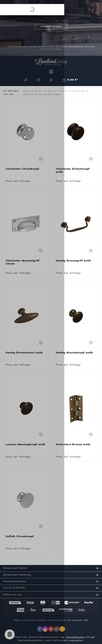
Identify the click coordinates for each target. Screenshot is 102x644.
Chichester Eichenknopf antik (73, 170)
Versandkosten (75, 637)
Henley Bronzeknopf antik (74, 353)
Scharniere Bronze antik (73, 445)
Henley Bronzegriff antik (73, 261)
